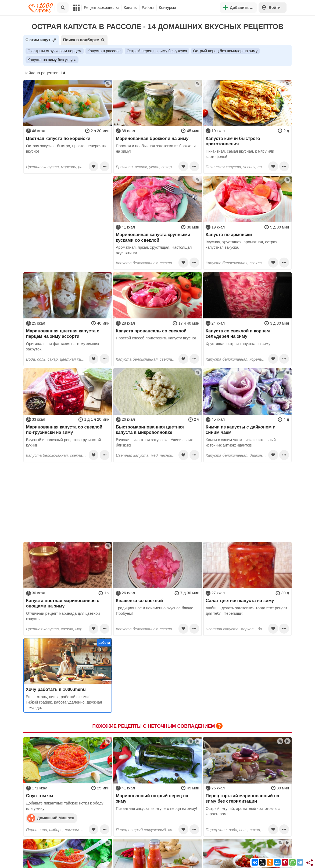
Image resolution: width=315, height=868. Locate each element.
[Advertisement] (68, 209)
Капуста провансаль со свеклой (151, 331)
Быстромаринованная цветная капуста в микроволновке (150, 430)
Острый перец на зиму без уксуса (157, 51)
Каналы (130, 8)
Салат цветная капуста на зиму (240, 600)
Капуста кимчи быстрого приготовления (233, 141)
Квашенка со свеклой (139, 600)
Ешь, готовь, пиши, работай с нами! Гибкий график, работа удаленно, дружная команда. (64, 702)
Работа (148, 8)
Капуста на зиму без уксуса (52, 60)
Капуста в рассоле (104, 51)
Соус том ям (40, 796)
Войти (271, 7)
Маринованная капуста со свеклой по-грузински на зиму (64, 430)
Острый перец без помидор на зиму (225, 51)
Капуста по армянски (229, 234)
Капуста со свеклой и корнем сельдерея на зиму (238, 333)
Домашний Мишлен (51, 818)
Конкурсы (167, 8)
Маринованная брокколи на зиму (152, 138)
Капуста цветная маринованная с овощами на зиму (63, 603)
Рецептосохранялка (102, 8)
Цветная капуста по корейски (58, 138)
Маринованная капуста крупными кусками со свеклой (153, 237)
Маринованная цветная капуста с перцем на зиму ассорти (63, 333)
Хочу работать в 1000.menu (56, 689)
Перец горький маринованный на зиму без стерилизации (242, 798)
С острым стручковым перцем (54, 51)
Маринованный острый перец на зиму (152, 798)
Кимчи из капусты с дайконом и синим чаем (241, 430)
